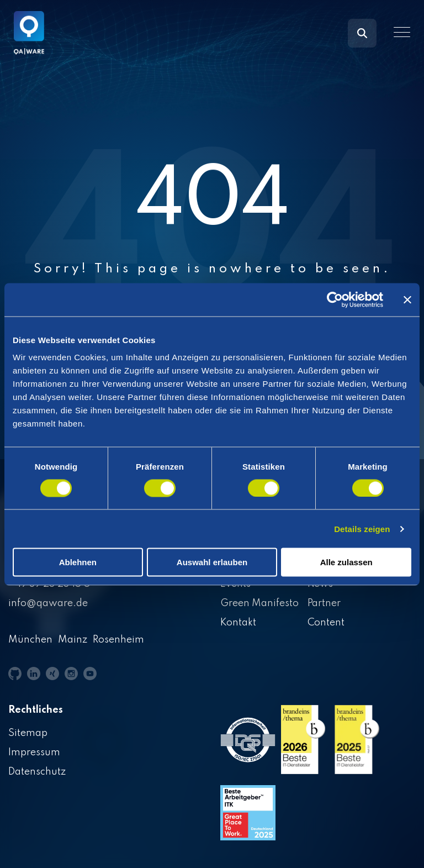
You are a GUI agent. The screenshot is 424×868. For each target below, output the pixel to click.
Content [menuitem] (326, 623)
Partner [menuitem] (324, 603)
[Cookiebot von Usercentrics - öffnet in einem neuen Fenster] (335, 299)
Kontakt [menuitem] (238, 623)
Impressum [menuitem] (34, 753)
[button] (402, 32)
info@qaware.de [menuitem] (48, 603)
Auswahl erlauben (212, 562)
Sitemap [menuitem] (28, 733)
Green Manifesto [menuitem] (259, 603)
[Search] (362, 33)
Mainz (73, 640)
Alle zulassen (346, 562)
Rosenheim (118, 640)
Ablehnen (78, 562)
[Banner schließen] (407, 299)
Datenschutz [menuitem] (37, 772)
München (30, 640)
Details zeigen (362, 528)
